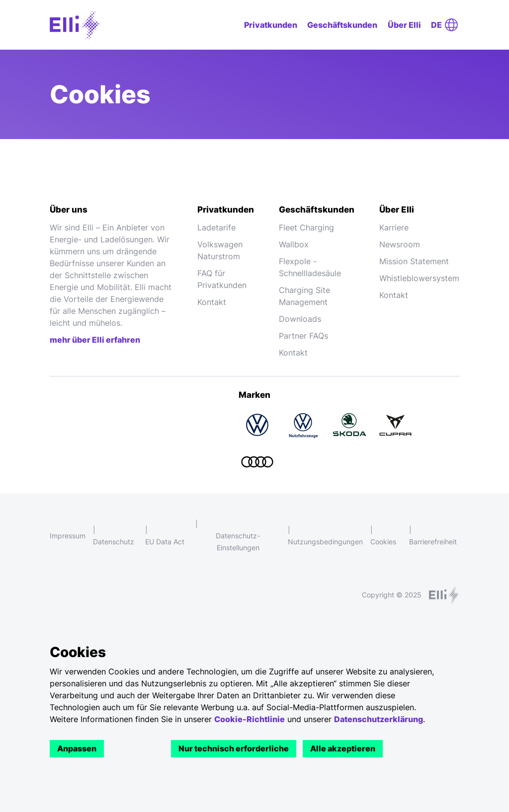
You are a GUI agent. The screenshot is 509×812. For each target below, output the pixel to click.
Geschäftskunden (342, 25)
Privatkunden (271, 25)
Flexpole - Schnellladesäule (310, 267)
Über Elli (404, 25)
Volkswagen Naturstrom (220, 250)
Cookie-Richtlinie (250, 719)
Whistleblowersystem (419, 278)
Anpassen (77, 748)
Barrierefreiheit (433, 542)
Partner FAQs (303, 336)
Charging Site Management (304, 296)
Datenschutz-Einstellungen (238, 542)
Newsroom (400, 244)
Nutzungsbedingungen (325, 542)
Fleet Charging (306, 227)
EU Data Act (165, 542)
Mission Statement (414, 261)
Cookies (383, 542)
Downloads (300, 319)
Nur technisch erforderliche (234, 748)
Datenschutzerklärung (379, 719)
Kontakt (212, 302)
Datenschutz (114, 542)
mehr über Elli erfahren (95, 340)
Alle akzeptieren (343, 748)
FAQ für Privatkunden (222, 279)
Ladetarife (216, 227)
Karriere (394, 227)
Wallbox (294, 244)
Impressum (68, 536)
